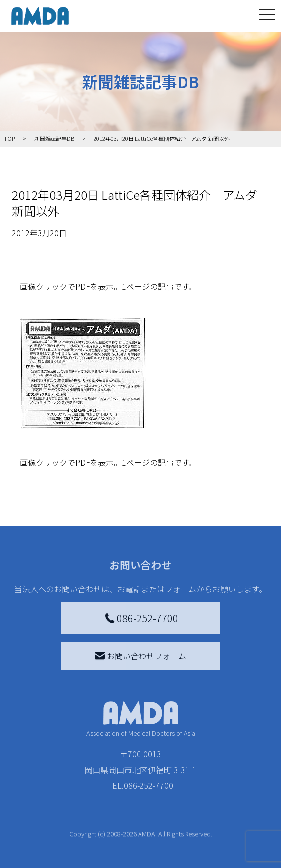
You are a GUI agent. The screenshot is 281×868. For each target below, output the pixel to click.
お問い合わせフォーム (140, 656)
